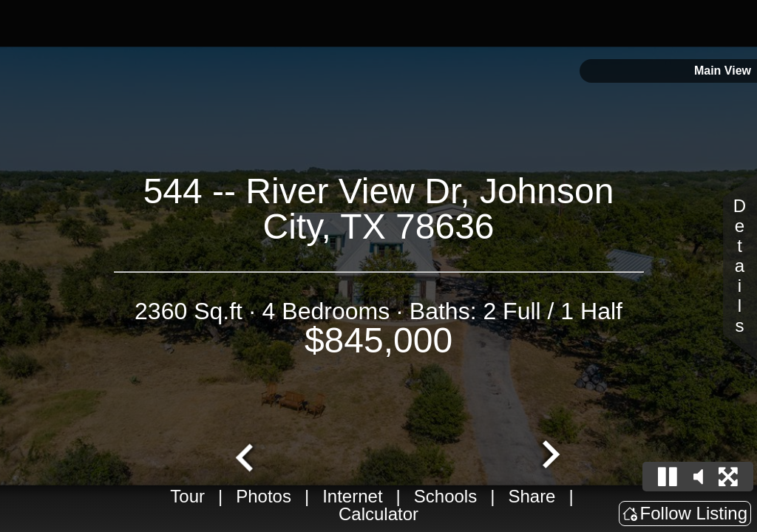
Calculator (378, 514)
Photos (264, 496)
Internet (352, 496)
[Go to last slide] (246, 456)
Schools (445, 496)
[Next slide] (549, 456)
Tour (187, 496)
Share (532, 496)
